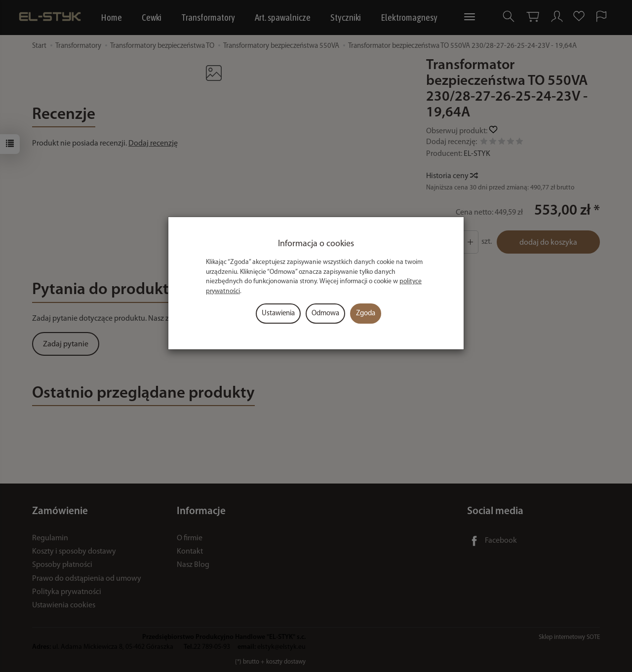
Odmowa (325, 314)
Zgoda (366, 314)
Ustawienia (278, 314)
